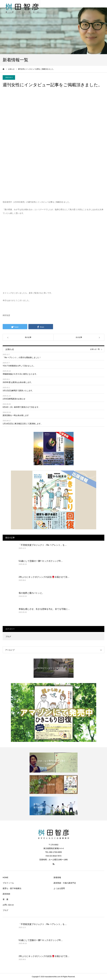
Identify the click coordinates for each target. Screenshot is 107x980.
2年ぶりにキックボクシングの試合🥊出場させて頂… (44, 577)
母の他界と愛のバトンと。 (31, 593)
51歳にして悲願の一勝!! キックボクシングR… (41, 561)
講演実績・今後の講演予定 (65, 883)
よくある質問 (59, 888)
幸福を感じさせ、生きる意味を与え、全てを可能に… (44, 609)
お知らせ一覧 (95, 349)
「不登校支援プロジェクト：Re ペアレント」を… (43, 545)
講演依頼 (6, 894)
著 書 (5, 899)
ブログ (8, 637)
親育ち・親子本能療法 (12, 888)
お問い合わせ (8, 905)
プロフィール (8, 883)
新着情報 (57, 877)
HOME (5, 877)
